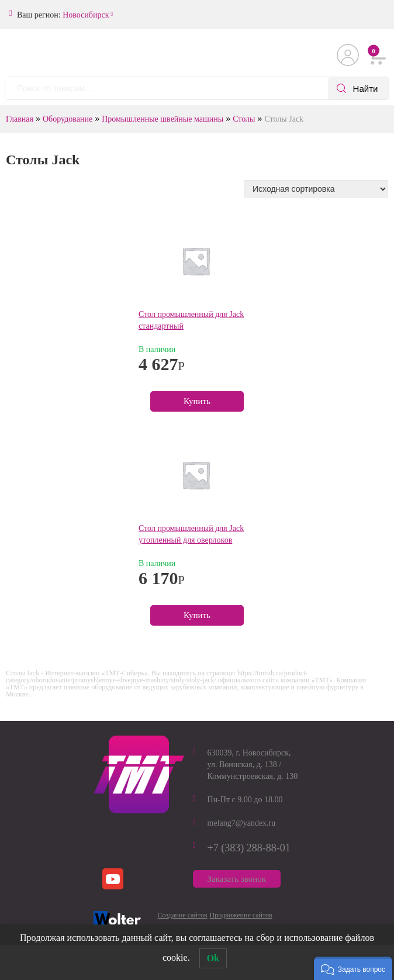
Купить (197, 401)
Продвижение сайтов (241, 915)
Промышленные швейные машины (163, 119)
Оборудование (68, 119)
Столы (244, 119)
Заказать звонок (237, 879)
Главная (20, 119)
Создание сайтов (183, 915)
